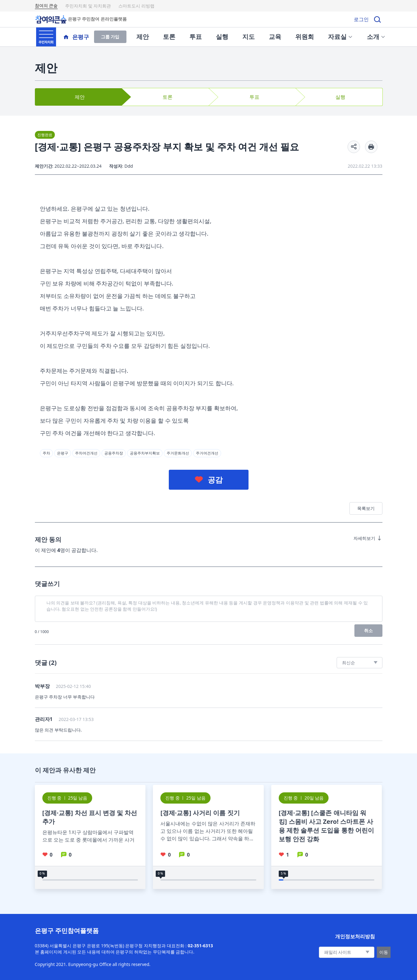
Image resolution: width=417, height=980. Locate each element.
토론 (169, 37)
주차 (46, 453)
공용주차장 (114, 453)
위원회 (305, 37)
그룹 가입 (110, 37)
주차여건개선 (86, 453)
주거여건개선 (207, 453)
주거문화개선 (178, 453)
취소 (368, 630)
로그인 (361, 19)
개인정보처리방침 (355, 936)
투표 (196, 37)
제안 (143, 37)
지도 (249, 37)
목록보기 (366, 508)
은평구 (63, 453)
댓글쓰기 (47, 584)
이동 (384, 952)
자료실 (340, 37)
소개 (376, 37)
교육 (275, 37)
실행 (222, 37)
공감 (215, 480)
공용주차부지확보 (145, 453)
